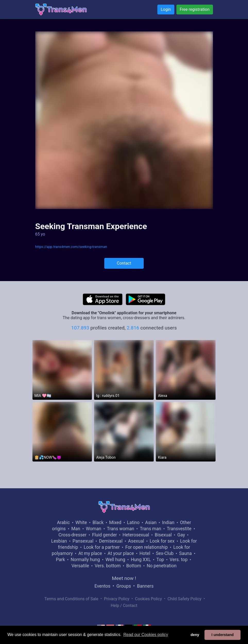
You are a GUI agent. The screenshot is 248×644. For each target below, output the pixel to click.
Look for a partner (102, 547)
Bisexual (163, 535)
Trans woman (121, 529)
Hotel (145, 553)
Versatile (80, 566)
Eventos (102, 586)
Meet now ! (124, 578)
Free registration (195, 9)
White (81, 523)
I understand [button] (223, 635)
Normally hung (85, 560)
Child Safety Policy (184, 599)
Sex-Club (165, 553)
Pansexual (83, 541)
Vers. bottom (108, 566)
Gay (181, 535)
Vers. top (179, 560)
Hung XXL (141, 560)
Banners (145, 586)
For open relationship (146, 547)
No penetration (162, 566)
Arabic (63, 523)
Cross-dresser (72, 535)
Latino (133, 523)
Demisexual (111, 541)
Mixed (115, 523)
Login (166, 9)
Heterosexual (136, 535)
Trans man (151, 529)
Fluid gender (105, 535)
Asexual (136, 541)
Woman (93, 529)
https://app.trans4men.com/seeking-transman (71, 247)
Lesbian (59, 541)
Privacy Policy (117, 599)
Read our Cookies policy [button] (146, 635)
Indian (168, 523)
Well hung (116, 560)
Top (160, 560)
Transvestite (179, 529)
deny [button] (195, 635)
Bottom (134, 566)
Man (76, 529)
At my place (90, 553)
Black (98, 523)
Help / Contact (124, 606)
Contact (124, 263)
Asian (151, 523)
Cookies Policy (148, 599)
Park (60, 560)
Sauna (186, 553)
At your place (121, 553)
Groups (124, 586)
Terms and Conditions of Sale (71, 599)
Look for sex (162, 541)
